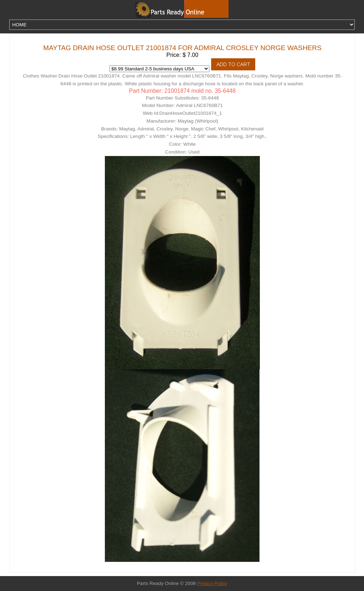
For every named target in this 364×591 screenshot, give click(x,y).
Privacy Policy (212, 583)
